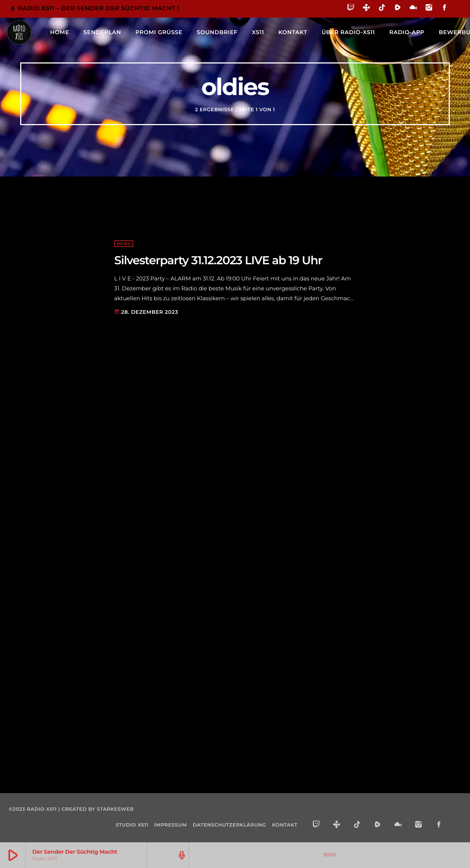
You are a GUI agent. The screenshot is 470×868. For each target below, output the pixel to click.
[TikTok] (382, 9)
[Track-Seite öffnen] (181, 855)
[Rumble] (398, 9)
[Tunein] (367, 9)
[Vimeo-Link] (19, 32)
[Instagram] (429, 9)
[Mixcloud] (413, 9)
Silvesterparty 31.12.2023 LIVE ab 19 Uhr (218, 260)
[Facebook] (444, 9)
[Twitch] (351, 9)
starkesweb (115, 809)
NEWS (124, 244)
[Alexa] (456, 13)
